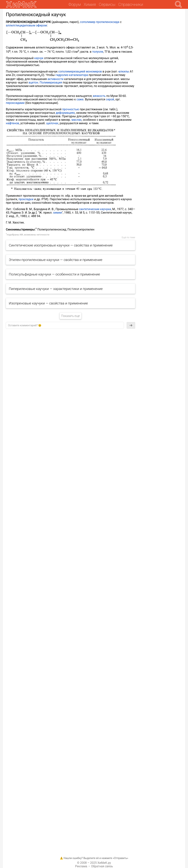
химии (57, 213)
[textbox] (65, 325)
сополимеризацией (72, 71)
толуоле (98, 52)
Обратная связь (102, 866)
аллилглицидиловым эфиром (26, 25)
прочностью (71, 109)
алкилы (124, 71)
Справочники (131, 4)
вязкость (99, 96)
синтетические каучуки (95, 209)
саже (80, 99)
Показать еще (70, 316)
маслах (76, 120)
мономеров (94, 71)
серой (110, 99)
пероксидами (15, 103)
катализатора (78, 75)
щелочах (52, 123)
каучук (39, 58)
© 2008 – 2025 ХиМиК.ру (94, 863)
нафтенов (12, 123)
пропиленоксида (108, 22)
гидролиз (62, 75)
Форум (75, 4)
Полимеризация (51, 82)
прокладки (26, 199)
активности (56, 79)
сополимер (88, 22)
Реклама (81, 866)
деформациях (65, 113)
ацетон (33, 82)
